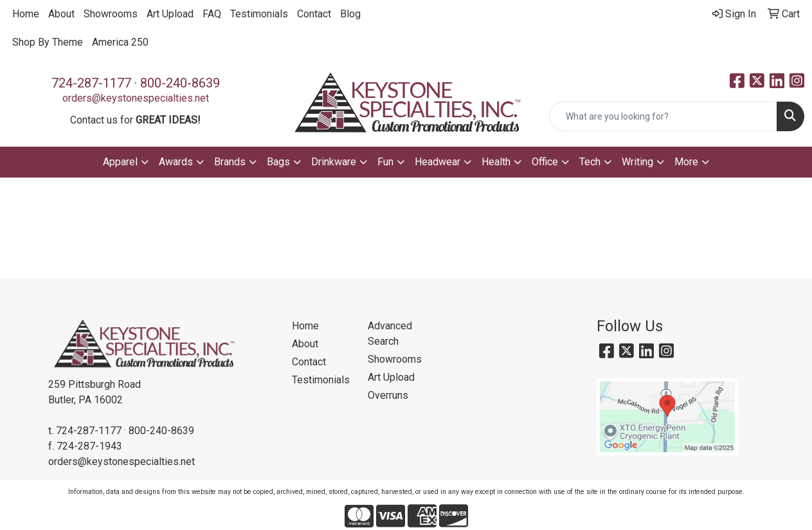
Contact (314, 14)
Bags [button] (278, 162)
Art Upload (170, 14)
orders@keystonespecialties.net (136, 98)
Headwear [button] (438, 162)
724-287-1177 (91, 83)
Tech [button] (590, 162)
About (61, 14)
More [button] (686, 162)
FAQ (212, 14)
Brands (230, 162)
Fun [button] (385, 162)
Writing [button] (637, 162)
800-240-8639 (180, 83)
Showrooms (111, 14)
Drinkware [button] (334, 162)
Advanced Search (390, 334)
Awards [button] (176, 162)
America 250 (120, 42)
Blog (350, 14)
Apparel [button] (120, 162)
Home (26, 14)
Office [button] (545, 162)
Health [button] (496, 162)
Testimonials (259, 14)
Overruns (388, 395)
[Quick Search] (663, 116)
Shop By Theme (48, 42)
